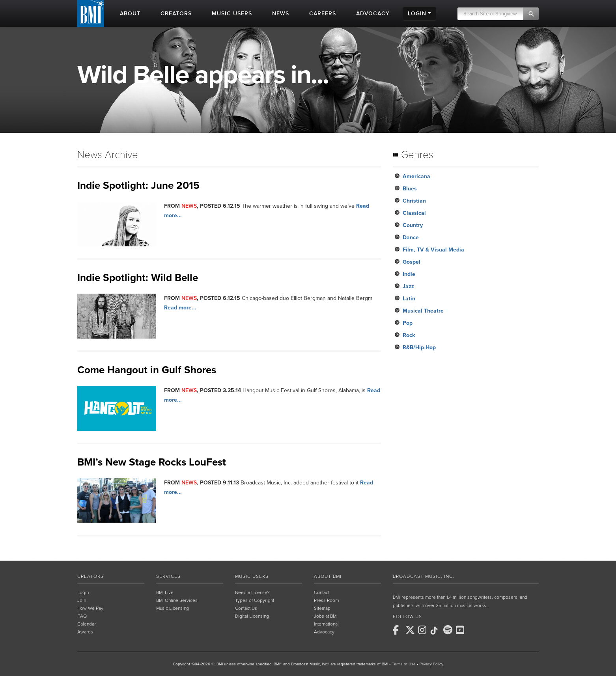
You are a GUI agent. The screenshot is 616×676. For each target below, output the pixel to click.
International (326, 624)
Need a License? (252, 592)
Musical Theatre (423, 311)
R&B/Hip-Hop (419, 347)
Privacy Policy (431, 664)
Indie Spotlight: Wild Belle (138, 278)
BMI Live (165, 592)
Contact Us (246, 608)
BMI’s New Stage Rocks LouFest (152, 462)
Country (413, 225)
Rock (409, 335)
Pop (408, 323)
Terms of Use (404, 664)
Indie (409, 274)
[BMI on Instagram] (424, 630)
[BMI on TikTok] (436, 631)
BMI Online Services (177, 600)
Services (168, 576)
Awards (85, 632)
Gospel (412, 262)
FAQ (82, 616)
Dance (411, 237)
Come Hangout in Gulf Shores (147, 370)
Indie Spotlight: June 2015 (138, 185)
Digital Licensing (252, 616)
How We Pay (90, 608)
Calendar (87, 624)
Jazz (408, 286)
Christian (414, 201)
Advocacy (324, 632)
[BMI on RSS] (474, 630)
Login (83, 592)
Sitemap (322, 608)
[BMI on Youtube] (461, 630)
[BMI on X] (411, 630)
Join (82, 600)
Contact (322, 592)
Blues (410, 189)
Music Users (252, 576)
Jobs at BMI (326, 616)
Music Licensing (173, 608)
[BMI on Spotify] (449, 630)
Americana (416, 176)
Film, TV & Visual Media (433, 250)
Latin (409, 299)
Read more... (180, 308)
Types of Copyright (255, 600)
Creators (91, 576)
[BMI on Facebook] (398, 630)
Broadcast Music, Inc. (424, 576)
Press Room (326, 600)
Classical (414, 213)
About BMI (328, 576)
